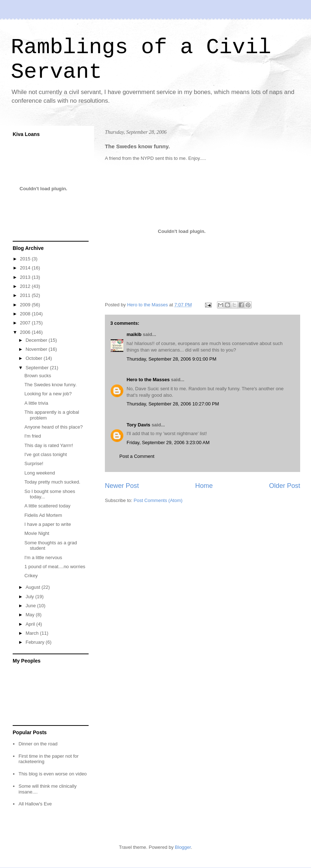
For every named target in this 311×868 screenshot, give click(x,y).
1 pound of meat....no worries (55, 567)
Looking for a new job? (48, 394)
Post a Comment (137, 456)
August (34, 587)
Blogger (183, 847)
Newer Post (122, 486)
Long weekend (40, 473)
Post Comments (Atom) (158, 500)
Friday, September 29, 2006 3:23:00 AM (168, 442)
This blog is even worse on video (53, 774)
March (33, 633)
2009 (26, 305)
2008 (26, 314)
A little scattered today (47, 506)
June (31, 606)
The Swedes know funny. (50, 385)
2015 (26, 259)
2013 (26, 277)
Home (204, 486)
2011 (26, 295)
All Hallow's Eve (35, 804)
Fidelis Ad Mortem (43, 515)
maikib (134, 334)
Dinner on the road (38, 744)
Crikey (31, 576)
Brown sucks (38, 376)
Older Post (285, 486)
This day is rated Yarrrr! (49, 445)
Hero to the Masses (148, 380)
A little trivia (36, 403)
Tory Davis (139, 425)
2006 (26, 332)
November (37, 349)
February (36, 642)
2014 (26, 268)
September (38, 368)
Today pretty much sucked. (52, 482)
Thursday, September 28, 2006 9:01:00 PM (171, 359)
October (35, 358)
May (31, 615)
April (31, 624)
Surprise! (34, 463)
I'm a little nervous (43, 558)
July (31, 597)
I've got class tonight (45, 454)
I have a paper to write (48, 524)
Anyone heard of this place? (53, 427)
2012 (26, 286)
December (37, 340)
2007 (26, 323)
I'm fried (33, 436)
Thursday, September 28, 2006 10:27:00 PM (173, 404)
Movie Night (37, 533)
